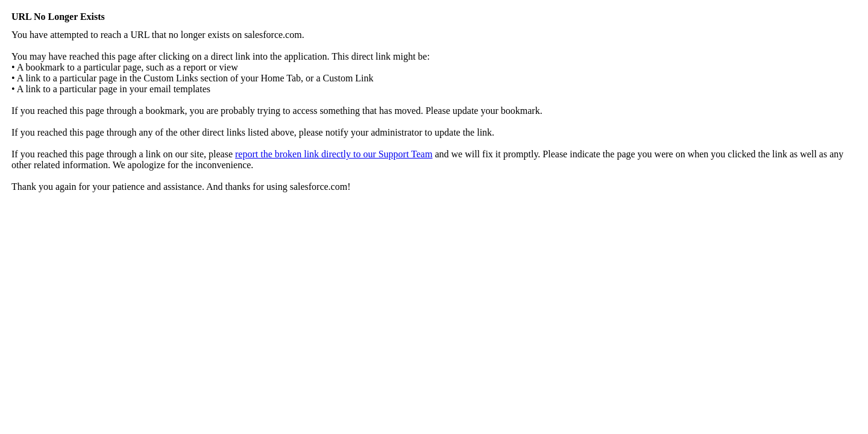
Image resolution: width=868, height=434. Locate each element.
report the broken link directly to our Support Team (334, 154)
